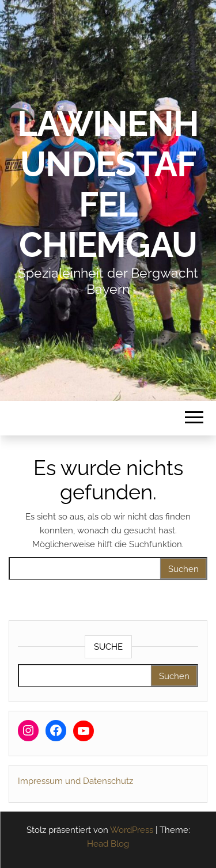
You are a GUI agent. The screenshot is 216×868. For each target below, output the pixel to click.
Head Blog (108, 844)
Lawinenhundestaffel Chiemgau (108, 184)
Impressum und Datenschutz (75, 781)
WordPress (132, 830)
